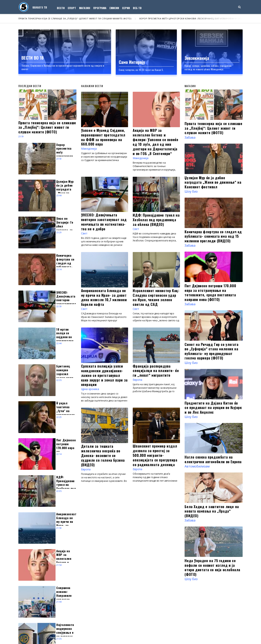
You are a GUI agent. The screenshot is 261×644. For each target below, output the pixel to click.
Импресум (77, 635)
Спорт (72, 8)
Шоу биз (191, 191)
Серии (126, 8)
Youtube (149, 596)
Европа (138, 384)
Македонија (90, 150)
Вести (61, 8)
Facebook (111, 596)
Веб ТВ (137, 8)
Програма (100, 8)
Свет (85, 235)
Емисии (114, 8)
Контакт (60, 635)
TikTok (162, 596)
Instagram (133, 596)
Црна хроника (92, 393)
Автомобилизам (197, 466)
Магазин (85, 8)
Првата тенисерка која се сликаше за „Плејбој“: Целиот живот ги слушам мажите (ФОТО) (75, 18)
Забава (190, 137)
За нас (46, 635)
